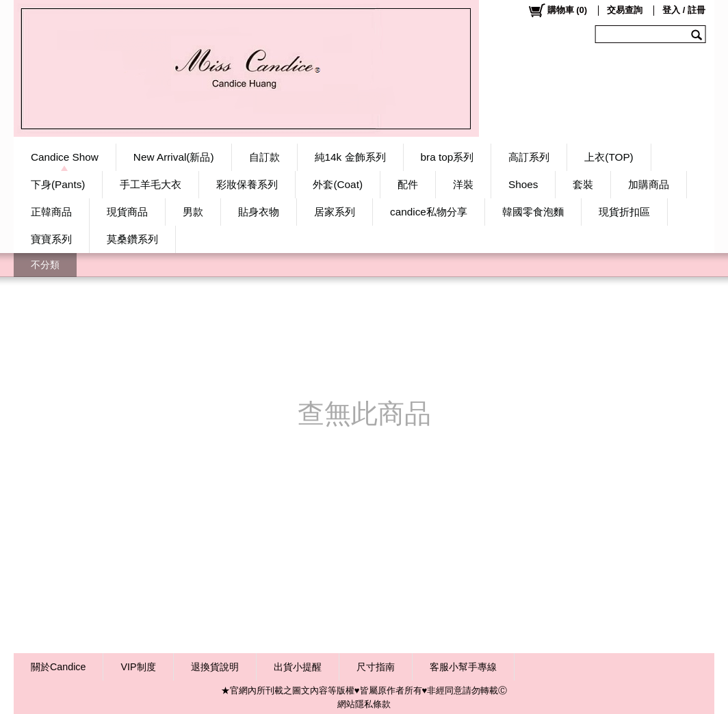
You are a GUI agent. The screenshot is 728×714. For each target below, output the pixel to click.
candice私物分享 (429, 212)
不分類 (45, 265)
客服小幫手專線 (463, 667)
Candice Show (65, 157)
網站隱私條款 (364, 704)
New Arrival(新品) (174, 157)
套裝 (583, 184)
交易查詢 (625, 10)
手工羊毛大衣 (151, 184)
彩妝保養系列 (247, 184)
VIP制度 (138, 667)
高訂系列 (529, 157)
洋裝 (463, 184)
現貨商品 (127, 212)
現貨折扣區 (624, 212)
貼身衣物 (259, 212)
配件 (408, 184)
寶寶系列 (51, 239)
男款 (193, 212)
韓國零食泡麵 (533, 212)
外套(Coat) (338, 184)
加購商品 (649, 184)
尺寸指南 (376, 667)
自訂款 (264, 157)
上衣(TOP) (609, 157)
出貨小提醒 (298, 667)
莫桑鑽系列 (132, 239)
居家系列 (335, 212)
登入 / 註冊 (684, 10)
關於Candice (58, 667)
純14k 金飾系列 (350, 157)
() (557, 10)
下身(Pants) (58, 184)
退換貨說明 (215, 667)
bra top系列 (447, 157)
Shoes (523, 184)
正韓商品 (51, 212)
